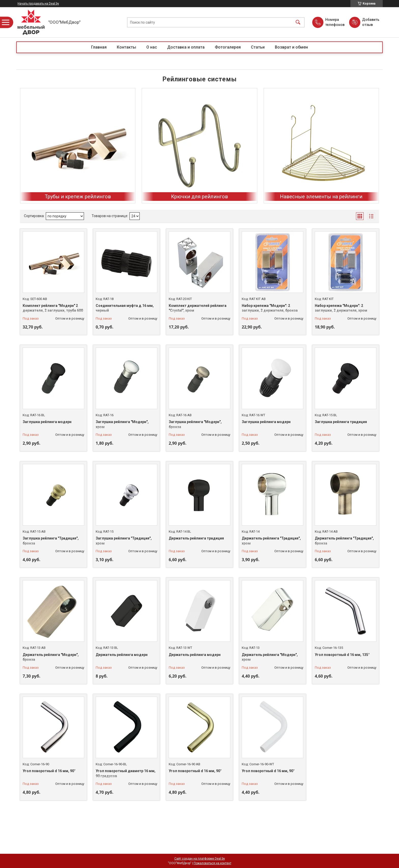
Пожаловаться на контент (212, 863)
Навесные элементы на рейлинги (321, 197)
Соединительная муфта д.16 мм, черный (125, 308)
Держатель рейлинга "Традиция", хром (271, 541)
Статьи (258, 47)
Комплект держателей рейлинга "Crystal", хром (198, 308)
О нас (152, 47)
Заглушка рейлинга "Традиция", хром (124, 541)
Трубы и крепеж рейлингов (78, 197)
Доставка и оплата (186, 47)
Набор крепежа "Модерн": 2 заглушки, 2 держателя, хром (341, 308)
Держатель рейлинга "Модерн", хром (270, 657)
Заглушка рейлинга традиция (341, 422)
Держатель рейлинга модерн (122, 655)
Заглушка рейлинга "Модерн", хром (122, 424)
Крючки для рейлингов (199, 197)
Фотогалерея (228, 47)
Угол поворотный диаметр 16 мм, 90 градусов (126, 773)
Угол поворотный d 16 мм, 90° (49, 771)
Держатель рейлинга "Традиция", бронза (344, 541)
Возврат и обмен (291, 47)
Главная (99, 47)
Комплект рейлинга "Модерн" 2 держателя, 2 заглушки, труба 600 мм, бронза (53, 311)
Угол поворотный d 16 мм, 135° (342, 655)
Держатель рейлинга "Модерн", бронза (51, 657)
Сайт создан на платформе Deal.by (200, 859)
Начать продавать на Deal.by (38, 4)
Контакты (126, 47)
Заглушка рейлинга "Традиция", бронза (51, 541)
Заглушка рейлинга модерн (47, 422)
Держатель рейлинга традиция (196, 538)
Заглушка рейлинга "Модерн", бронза (195, 424)
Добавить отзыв (370, 22)
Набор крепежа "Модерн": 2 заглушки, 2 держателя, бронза (270, 308)
